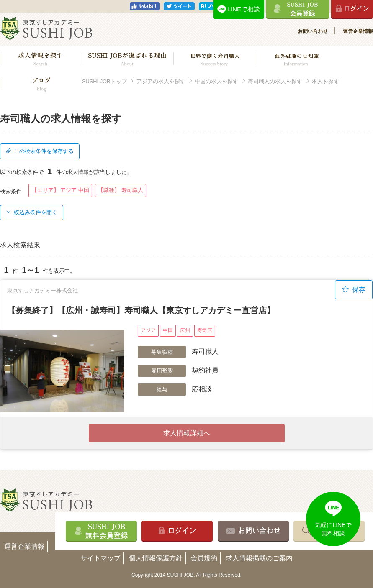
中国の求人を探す (216, 81)
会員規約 (204, 558)
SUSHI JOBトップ (104, 81)
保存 (354, 289)
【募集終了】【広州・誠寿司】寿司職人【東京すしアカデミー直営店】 (141, 310)
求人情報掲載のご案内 (259, 558)
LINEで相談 (244, 9)
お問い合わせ (313, 31)
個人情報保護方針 (156, 558)
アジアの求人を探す (161, 81)
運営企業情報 (358, 31)
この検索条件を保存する (40, 151)
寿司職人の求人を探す (275, 81)
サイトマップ (100, 558)
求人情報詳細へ (187, 433)
